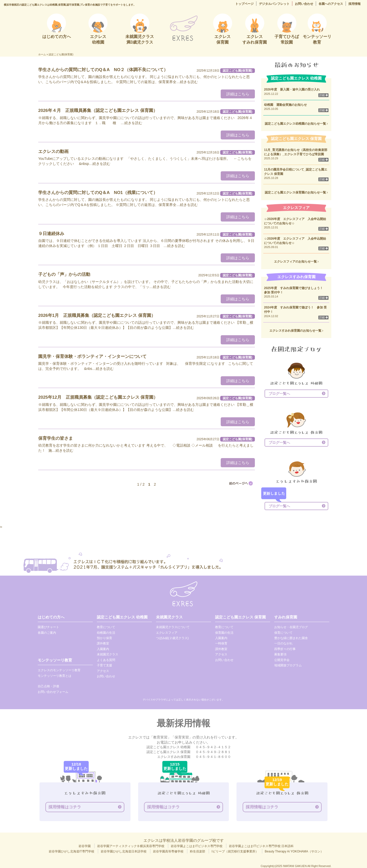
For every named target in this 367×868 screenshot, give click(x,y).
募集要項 (280, 654)
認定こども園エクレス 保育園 (240, 617)
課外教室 (103, 643)
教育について (106, 627)
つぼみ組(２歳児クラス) (172, 638)
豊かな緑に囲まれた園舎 (291, 638)
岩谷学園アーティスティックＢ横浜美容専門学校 (131, 846)
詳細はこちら (238, 94)
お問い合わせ (304, 4)
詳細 (323, 95)
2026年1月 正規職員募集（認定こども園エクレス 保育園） (97, 315)
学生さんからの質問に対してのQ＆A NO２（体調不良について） (103, 70)
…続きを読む (187, 82)
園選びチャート (48, 627)
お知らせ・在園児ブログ (291, 627)
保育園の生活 (224, 633)
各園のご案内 (47, 633)
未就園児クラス (108, 654)
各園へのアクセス (331, 4)
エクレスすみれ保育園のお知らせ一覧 (296, 331)
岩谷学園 (85, 846)
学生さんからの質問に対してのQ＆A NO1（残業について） (98, 193)
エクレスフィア (167, 633)
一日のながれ (283, 643)
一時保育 (221, 643)
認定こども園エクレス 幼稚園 (122, 617)
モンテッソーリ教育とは (55, 676)
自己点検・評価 (48, 686)
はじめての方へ (51, 617)
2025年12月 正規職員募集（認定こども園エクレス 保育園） (98, 397)
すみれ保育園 (286, 617)
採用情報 (355, 4)
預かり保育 (104, 638)
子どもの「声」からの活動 (64, 274)
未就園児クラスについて (173, 627)
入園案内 (103, 649)
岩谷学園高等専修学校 (168, 851)
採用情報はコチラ (65, 807)
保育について (283, 633)
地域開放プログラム (288, 665)
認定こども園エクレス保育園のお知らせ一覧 (296, 192)
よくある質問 (106, 660)
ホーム (42, 54)
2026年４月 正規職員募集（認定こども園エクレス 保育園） (98, 111)
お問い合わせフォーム (53, 692)
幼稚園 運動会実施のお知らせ (285, 105)
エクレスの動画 (53, 152)
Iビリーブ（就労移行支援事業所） (235, 851)
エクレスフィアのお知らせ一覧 (296, 262)
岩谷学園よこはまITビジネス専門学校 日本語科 (261, 846)
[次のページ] (241, 483)
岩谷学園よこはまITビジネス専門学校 (197, 846)
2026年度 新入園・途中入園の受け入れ (292, 89)
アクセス (103, 671)
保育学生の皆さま (56, 438)
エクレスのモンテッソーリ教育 (59, 670)
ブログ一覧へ (279, 394)
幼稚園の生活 (106, 633)
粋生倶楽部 (198, 851)
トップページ (244, 4)
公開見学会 (282, 660)
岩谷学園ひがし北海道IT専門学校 (71, 851)
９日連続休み (51, 234)
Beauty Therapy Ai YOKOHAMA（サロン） (294, 851)
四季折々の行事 (285, 649)
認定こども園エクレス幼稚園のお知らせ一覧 (296, 124)
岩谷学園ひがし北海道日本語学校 (124, 851)
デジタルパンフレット (274, 4)
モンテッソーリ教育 (55, 660)
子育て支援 (104, 665)
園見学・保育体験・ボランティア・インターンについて (92, 357)
